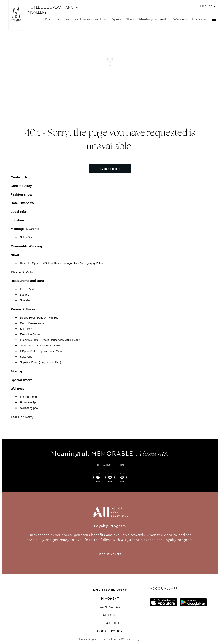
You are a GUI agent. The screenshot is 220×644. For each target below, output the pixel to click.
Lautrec (25, 295)
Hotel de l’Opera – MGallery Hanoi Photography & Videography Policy (62, 263)
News (15, 255)
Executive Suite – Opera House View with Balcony (50, 340)
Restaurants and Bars (91, 19)
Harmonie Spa (29, 402)
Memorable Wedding (26, 246)
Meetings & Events (154, 19)
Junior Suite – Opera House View (40, 346)
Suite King (26, 357)
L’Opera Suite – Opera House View (41, 351)
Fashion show (21, 194)
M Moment (110, 598)
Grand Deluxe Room (32, 323)
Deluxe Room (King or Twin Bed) (40, 318)
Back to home (110, 169)
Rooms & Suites (57, 19)
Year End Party (22, 417)
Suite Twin (26, 329)
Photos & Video (23, 272)
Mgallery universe (110, 590)
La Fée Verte (28, 289)
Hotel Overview (22, 203)
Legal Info (18, 212)
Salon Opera (28, 237)
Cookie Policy (21, 186)
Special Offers (123, 19)
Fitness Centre (29, 397)
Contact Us (19, 177)
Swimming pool (29, 408)
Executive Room (30, 334)
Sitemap (17, 371)
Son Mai (25, 300)
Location (199, 19)
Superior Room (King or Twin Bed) (41, 362)
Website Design (132, 639)
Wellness (180, 19)
